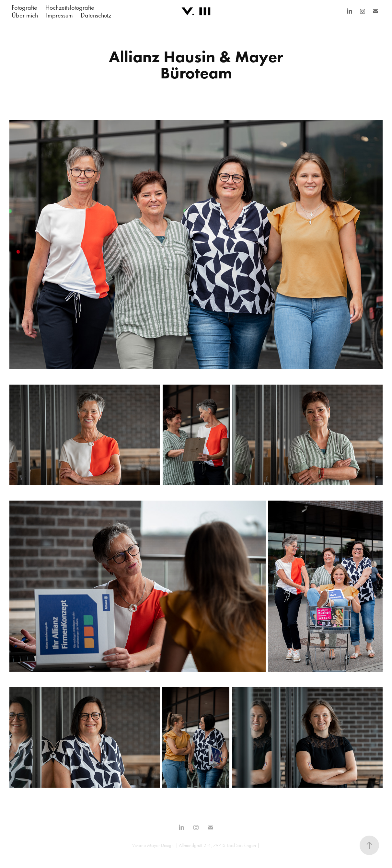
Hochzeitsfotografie (70, 7)
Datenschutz (96, 15)
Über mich (25, 15)
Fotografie (24, 7)
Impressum (59, 15)
